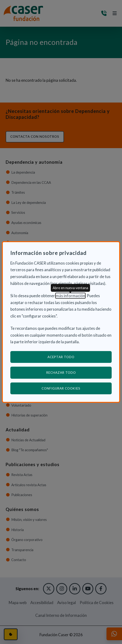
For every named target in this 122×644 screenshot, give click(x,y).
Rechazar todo (61, 373)
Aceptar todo (61, 357)
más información (70, 296)
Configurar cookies (77, 388)
